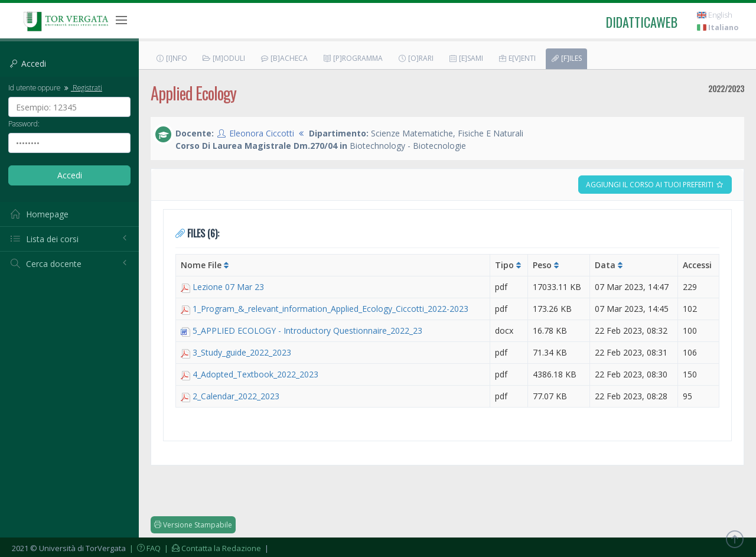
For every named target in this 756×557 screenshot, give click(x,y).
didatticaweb (642, 22)
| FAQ (144, 548)
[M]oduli (224, 58)
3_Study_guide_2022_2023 (242, 352)
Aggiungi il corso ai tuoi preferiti (655, 185)
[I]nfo (171, 58)
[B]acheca (284, 58)
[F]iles (566, 58)
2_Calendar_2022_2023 (236, 396)
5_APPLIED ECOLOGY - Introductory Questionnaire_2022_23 (307, 330)
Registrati (82, 87)
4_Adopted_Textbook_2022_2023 (255, 374)
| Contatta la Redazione (212, 548)
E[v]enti (517, 58)
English (715, 15)
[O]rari (416, 58)
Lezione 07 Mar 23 (228, 287)
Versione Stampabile (193, 525)
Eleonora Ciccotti (262, 133)
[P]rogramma (353, 58)
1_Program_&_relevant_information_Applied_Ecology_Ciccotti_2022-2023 (330, 309)
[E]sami (466, 58)
